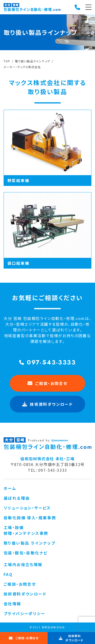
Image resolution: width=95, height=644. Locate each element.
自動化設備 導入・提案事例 (30, 518)
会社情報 (12, 604)
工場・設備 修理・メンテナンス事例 (26, 530)
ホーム (10, 488)
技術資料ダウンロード (25, 594)
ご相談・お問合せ (48, 383)
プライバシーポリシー (24, 613)
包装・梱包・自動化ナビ (26, 553)
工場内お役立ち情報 (23, 564)
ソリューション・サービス (27, 508)
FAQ (8, 574)
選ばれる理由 (17, 498)
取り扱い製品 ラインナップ (29, 543)
